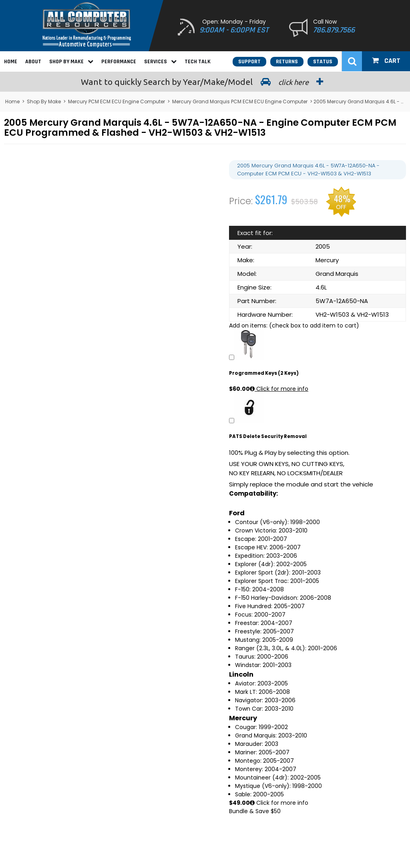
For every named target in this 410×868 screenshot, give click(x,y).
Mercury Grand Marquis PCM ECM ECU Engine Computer (240, 101)
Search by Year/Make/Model (205, 82)
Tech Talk (198, 62)
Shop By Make (71, 62)
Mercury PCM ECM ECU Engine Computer (117, 101)
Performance (119, 62)
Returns (287, 62)
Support (249, 62)
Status (323, 62)
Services (160, 62)
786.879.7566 (334, 30)
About (33, 62)
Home (11, 62)
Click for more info (279, 389)
